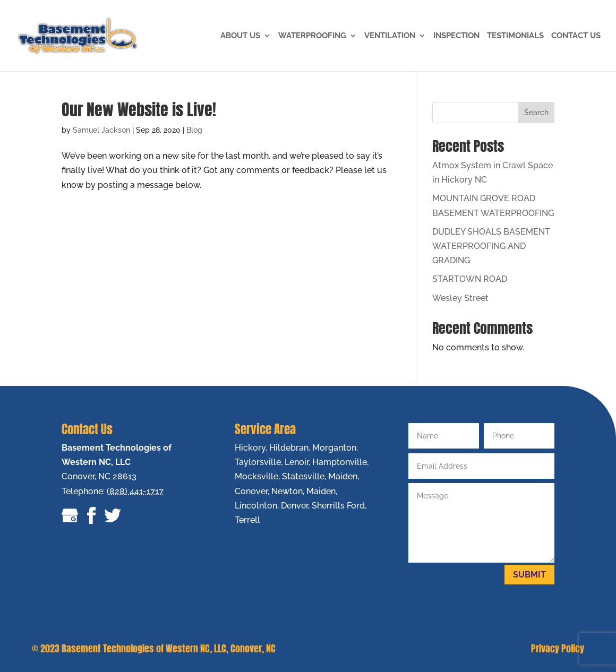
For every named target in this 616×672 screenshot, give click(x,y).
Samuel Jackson (101, 130)
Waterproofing (312, 36)
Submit (529, 575)
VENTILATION (390, 36)
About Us (240, 36)
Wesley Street (460, 298)
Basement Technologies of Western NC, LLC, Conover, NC (169, 648)
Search (536, 113)
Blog (194, 130)
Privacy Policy (558, 648)
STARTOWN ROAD (470, 279)
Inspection (456, 36)
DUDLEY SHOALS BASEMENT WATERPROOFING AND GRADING (491, 246)
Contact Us (576, 36)
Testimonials (515, 36)
